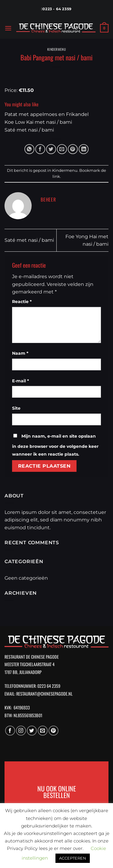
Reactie (22, 302)
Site (16, 408)
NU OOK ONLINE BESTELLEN (57, 791)
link (56, 176)
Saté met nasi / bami (29, 240)
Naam (20, 353)
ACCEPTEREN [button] (73, 858)
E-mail (20, 381)
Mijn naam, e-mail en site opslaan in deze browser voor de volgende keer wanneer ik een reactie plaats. (55, 445)
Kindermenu (57, 49)
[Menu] (8, 28)
